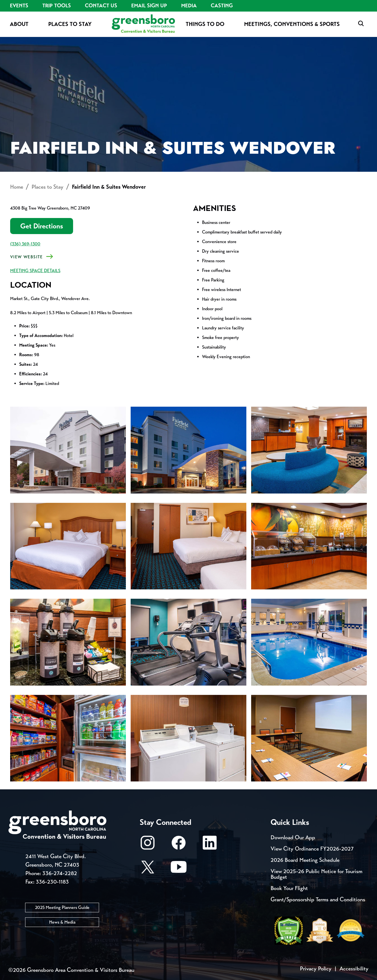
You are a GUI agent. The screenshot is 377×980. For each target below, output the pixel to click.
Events (19, 6)
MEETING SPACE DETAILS (35, 271)
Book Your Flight (289, 888)
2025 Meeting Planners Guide (62, 907)
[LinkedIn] (210, 845)
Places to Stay (70, 24)
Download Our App (293, 837)
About (19, 24)
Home (17, 187)
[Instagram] (148, 845)
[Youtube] (179, 870)
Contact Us (101, 6)
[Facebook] (179, 845)
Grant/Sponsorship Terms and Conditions (318, 899)
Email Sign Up (149, 6)
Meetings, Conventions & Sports (292, 24)
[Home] (143, 24)
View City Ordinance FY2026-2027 (312, 849)
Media (189, 6)
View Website (27, 257)
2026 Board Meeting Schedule (305, 860)
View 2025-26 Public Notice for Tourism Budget (316, 874)
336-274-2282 (60, 873)
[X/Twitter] (148, 870)
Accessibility (354, 969)
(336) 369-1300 (25, 244)
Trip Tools (57, 6)
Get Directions (42, 226)
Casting (222, 6)
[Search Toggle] (361, 24)
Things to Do (205, 24)
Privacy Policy (316, 969)
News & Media (62, 922)
